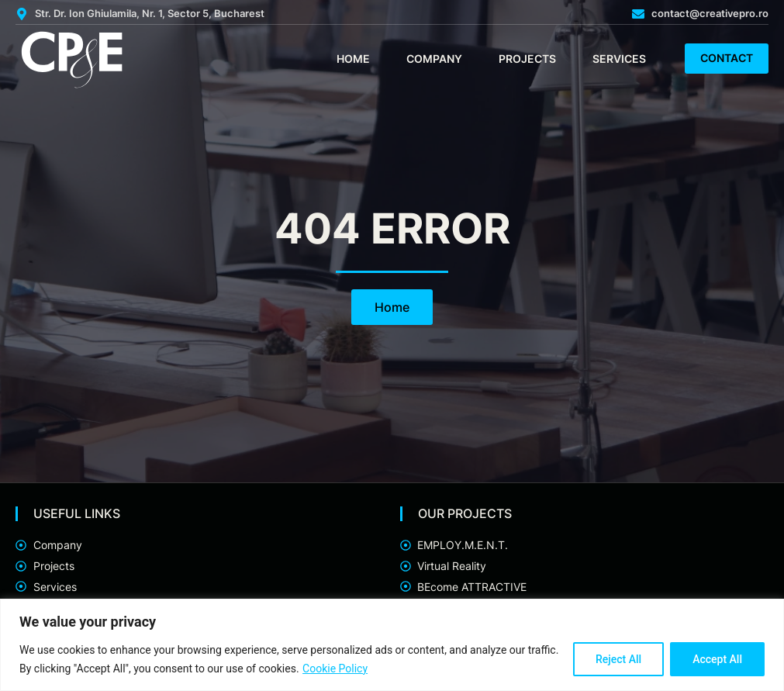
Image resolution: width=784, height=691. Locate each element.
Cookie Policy (335, 669)
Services (619, 59)
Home (353, 59)
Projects (527, 59)
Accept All (717, 659)
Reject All (618, 659)
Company (434, 59)
